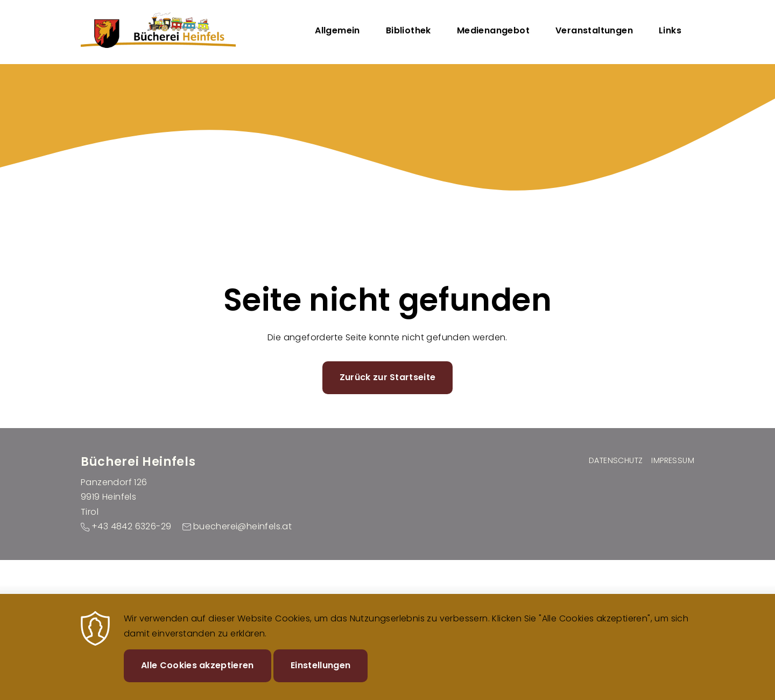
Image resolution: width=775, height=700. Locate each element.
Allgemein (337, 30)
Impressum (673, 460)
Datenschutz (616, 460)
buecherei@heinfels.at (242, 526)
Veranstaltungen (594, 30)
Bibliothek (408, 30)
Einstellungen (320, 674)
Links (670, 30)
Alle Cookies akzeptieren (198, 674)
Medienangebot (493, 30)
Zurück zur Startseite (388, 377)
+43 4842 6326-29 (131, 526)
